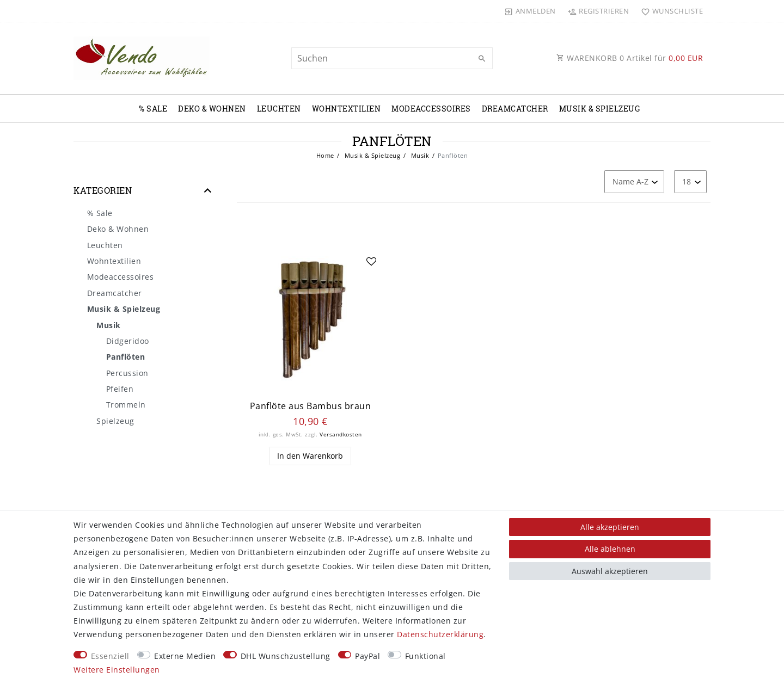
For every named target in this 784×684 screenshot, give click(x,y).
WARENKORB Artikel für (630, 58)
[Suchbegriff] (392, 58)
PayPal (367, 656)
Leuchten (279, 109)
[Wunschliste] (669, 11)
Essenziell (110, 656)
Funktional (425, 656)
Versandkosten (341, 435)
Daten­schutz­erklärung (440, 634)
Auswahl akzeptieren (610, 571)
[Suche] (482, 59)
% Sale (153, 109)
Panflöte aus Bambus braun (311, 406)
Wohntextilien (347, 109)
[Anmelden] (530, 11)
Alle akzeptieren (610, 527)
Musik (419, 155)
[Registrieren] (598, 11)
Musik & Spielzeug (600, 109)
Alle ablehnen (610, 549)
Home (325, 155)
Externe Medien (185, 656)
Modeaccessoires (431, 109)
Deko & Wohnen (212, 109)
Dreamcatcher (515, 109)
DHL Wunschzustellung (286, 656)
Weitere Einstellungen (117, 670)
